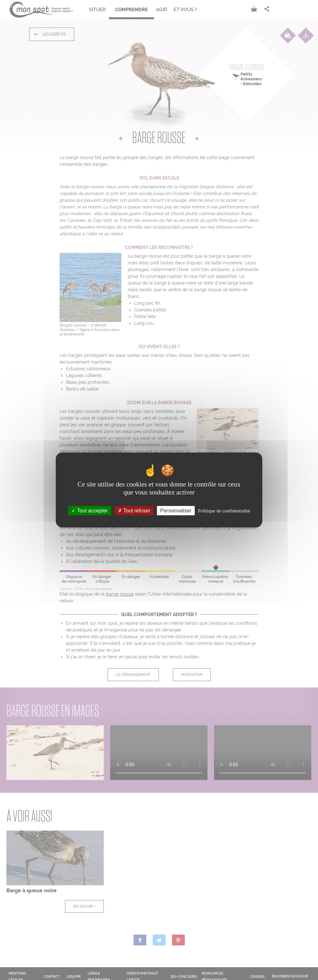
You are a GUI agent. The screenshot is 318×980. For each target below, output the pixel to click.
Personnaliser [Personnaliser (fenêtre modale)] (176, 511)
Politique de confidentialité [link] (224, 511)
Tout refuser (134, 511)
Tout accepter (90, 511)
